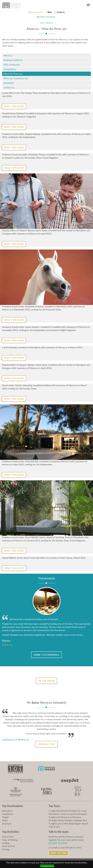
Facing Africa (10, 69)
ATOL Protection (12, 65)
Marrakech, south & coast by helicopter (68, 814)
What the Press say (13, 74)
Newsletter (9, 83)
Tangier (6, 817)
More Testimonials (46, 655)
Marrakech (7, 811)
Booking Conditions (13, 60)
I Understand (47, 866)
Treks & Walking (10, 840)
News (50, 12)
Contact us (61, 12)
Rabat (5, 820)
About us (8, 55)
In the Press (47, 681)
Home (42, 23)
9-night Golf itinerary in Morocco (65, 817)
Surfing (6, 849)
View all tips (47, 744)
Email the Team (58, 853)
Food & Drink (9, 846)
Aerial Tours (8, 837)
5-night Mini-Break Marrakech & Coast (68, 811)
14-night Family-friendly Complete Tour (68, 820)
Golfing (6, 843)
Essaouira (7, 823)
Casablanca (8, 814)
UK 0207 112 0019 (58, 843)
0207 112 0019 (48, 17)
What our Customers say (16, 78)
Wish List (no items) (36, 12)
